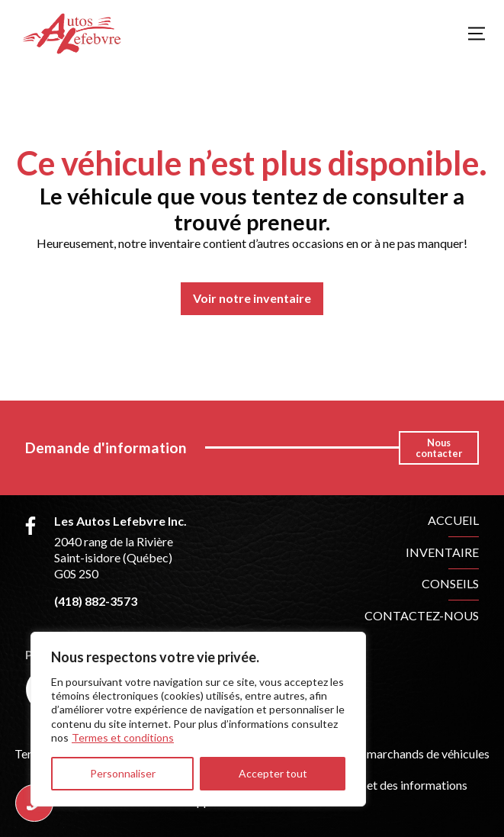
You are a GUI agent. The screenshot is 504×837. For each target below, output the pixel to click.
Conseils (450, 583)
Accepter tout (273, 773)
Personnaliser (123, 773)
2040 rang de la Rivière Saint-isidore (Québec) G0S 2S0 (114, 557)
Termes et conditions (123, 737)
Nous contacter (439, 448)
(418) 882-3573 (96, 601)
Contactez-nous (422, 615)
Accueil (453, 520)
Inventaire (442, 552)
